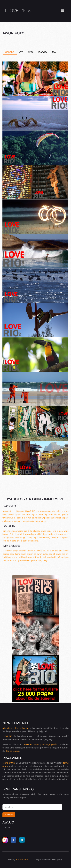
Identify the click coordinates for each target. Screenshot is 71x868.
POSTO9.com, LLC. (24, 860)
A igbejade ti (9, 728)
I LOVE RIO (18, 11)
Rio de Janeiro (22, 728)
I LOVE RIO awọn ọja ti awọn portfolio (41, 744)
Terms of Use (9, 763)
